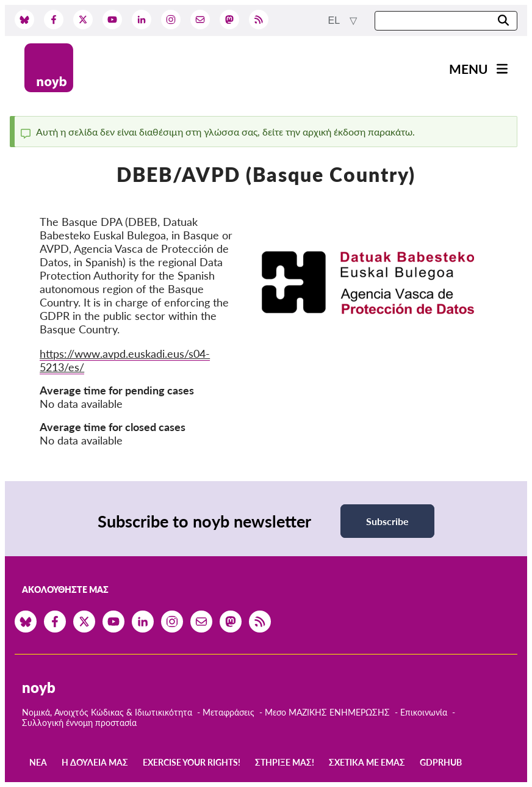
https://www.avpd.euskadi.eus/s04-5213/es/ (125, 360)
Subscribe (387, 521)
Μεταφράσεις (230, 712)
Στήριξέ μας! (285, 762)
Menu (469, 69)
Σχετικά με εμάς (367, 762)
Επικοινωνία (424, 712)
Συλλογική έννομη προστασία (79, 723)
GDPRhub (441, 762)
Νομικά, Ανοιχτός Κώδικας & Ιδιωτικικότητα (107, 712)
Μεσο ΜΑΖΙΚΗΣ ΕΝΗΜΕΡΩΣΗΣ (327, 712)
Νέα (38, 762)
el (335, 20)
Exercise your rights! (192, 762)
